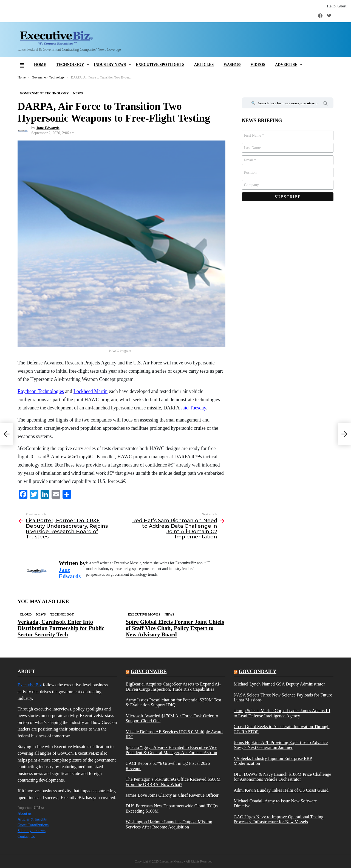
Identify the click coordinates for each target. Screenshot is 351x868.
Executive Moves (144, 614)
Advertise (286, 65)
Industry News (110, 65)
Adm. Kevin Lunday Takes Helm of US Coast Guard (281, 790)
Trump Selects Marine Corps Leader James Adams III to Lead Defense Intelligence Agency (282, 713)
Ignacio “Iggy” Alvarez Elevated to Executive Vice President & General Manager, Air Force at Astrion (171, 750)
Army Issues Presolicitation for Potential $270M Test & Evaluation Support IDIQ (173, 703)
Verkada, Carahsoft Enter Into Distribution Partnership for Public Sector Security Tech (61, 628)
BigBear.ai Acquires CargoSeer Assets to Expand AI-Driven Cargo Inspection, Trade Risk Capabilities (173, 687)
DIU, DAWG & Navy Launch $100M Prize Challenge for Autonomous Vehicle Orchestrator (282, 777)
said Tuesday (193, 408)
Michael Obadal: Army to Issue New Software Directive (275, 804)
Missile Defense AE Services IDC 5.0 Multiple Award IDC (174, 734)
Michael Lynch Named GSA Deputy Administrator (279, 684)
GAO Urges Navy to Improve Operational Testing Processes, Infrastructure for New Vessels (278, 819)
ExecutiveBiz (30, 685)
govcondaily (257, 672)
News (41, 614)
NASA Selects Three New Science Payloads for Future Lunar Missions (283, 698)
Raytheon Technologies (41, 391)
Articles (204, 65)
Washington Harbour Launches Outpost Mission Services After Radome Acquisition (169, 824)
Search (325, 104)
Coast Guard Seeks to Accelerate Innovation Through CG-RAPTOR (282, 729)
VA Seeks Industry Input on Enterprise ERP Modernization (273, 761)
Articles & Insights (32, 819)
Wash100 (232, 65)
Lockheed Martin (90, 391)
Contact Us (26, 837)
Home (40, 65)
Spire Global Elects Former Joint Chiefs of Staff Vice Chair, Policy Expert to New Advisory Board (175, 628)
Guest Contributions (33, 825)
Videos (258, 65)
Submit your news (32, 831)
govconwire (148, 672)
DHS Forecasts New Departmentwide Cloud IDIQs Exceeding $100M (172, 808)
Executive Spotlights (160, 65)
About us (25, 814)
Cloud (26, 614)
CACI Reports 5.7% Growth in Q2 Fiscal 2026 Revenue (168, 766)
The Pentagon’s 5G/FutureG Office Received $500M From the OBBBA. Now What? (173, 782)
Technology (70, 65)
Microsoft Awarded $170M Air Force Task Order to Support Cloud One (172, 718)
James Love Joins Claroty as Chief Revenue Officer (172, 795)
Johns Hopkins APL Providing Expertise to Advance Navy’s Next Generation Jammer (281, 745)
